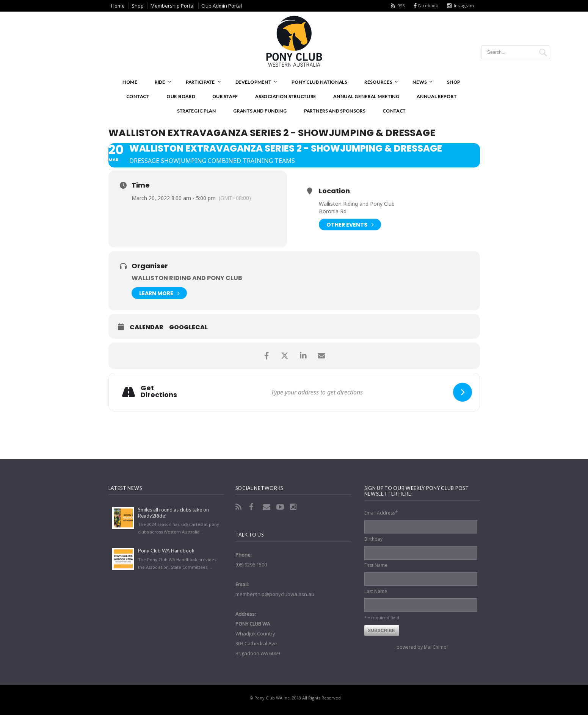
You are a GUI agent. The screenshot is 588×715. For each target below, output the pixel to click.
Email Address (381, 512)
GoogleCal (188, 327)
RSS (401, 5)
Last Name (376, 591)
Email (267, 507)
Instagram (464, 5)
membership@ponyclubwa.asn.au (275, 594)
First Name (376, 565)
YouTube (281, 507)
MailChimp (435, 647)
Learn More (159, 293)
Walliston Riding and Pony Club (187, 278)
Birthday (373, 539)
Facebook (428, 5)
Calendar (147, 327)
